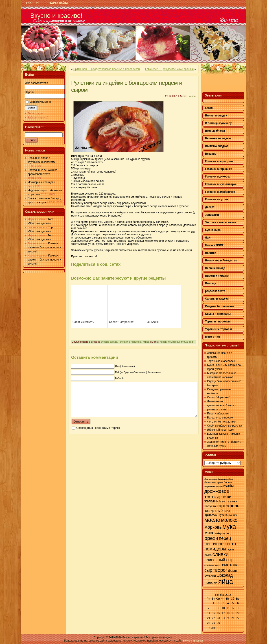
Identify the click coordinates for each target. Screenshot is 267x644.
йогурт (223, 501)
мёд (218, 533)
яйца (226, 582)
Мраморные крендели (41, 182)
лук (230, 515)
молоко (229, 520)
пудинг (231, 550)
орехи (211, 538)
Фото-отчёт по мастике (221, 422)
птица (146, 342)
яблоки (211, 583)
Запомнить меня (40, 102)
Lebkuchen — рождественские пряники (169, 69)
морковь (213, 527)
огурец (226, 533)
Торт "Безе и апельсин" (222, 361)
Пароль (30, 92)
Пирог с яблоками (218, 414)
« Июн (212, 628)
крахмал (211, 515)
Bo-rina (192, 96)
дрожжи (224, 497)
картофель (228, 506)
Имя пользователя (36, 83)
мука (229, 527)
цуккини (210, 576)
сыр (191, 342)
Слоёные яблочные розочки (225, 426)
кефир (209, 511)
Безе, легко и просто (220, 418)
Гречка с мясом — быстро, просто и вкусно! (44, 248)
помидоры (174, 342)
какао (233, 501)
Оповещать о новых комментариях (98, 435)
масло (212, 520)
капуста (210, 506)
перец (163, 342)
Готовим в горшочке (130, 342)
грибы (228, 486)
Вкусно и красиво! (56, 16)
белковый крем (214, 482)
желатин (211, 501)
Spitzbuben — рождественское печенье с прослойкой (107, 69)
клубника (223, 510)
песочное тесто (220, 544)
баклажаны (211, 479)
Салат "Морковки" (218, 397)
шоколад (225, 575)
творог (220, 570)
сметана (230, 565)
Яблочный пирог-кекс (220, 430)
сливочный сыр (219, 560)
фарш (232, 571)
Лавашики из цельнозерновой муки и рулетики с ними (222, 405)
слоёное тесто (213, 565)
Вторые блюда (109, 342)
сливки (221, 554)
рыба (208, 555)
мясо (209, 533)
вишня (219, 486)
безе (231, 479)
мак (235, 515)
